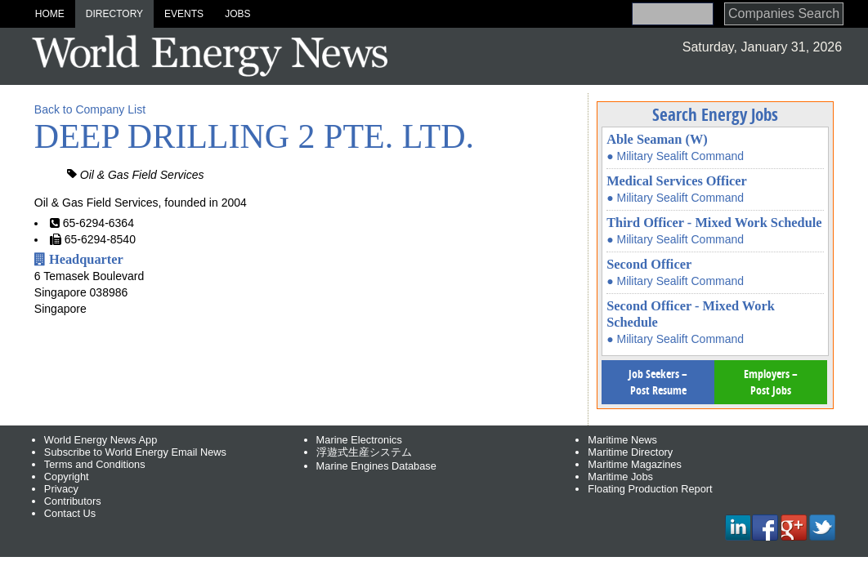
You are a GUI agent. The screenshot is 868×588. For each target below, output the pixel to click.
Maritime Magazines (635, 464)
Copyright (67, 477)
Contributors (73, 501)
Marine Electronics (359, 440)
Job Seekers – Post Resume (658, 382)
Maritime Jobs (620, 477)
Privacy (61, 489)
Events (184, 14)
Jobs (237, 14)
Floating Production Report (650, 489)
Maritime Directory (630, 452)
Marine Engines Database (376, 466)
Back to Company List (90, 109)
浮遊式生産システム (364, 452)
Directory (114, 14)
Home (50, 14)
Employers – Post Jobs (771, 382)
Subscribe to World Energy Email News (135, 452)
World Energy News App (101, 440)
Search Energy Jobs (715, 114)
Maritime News (622, 440)
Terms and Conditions (95, 464)
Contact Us (70, 513)
